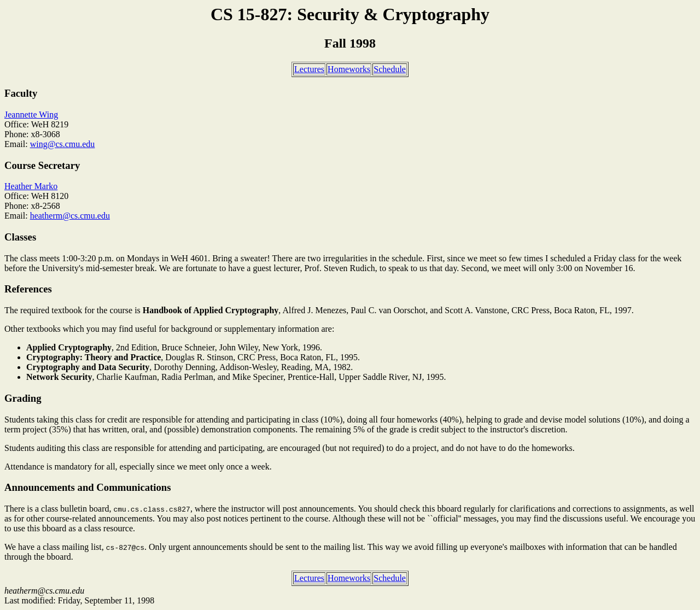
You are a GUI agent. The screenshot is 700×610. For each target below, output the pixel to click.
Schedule (390, 69)
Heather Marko (31, 186)
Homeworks (349, 69)
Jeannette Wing (31, 115)
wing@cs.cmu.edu (63, 144)
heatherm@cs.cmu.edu (70, 216)
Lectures (309, 69)
